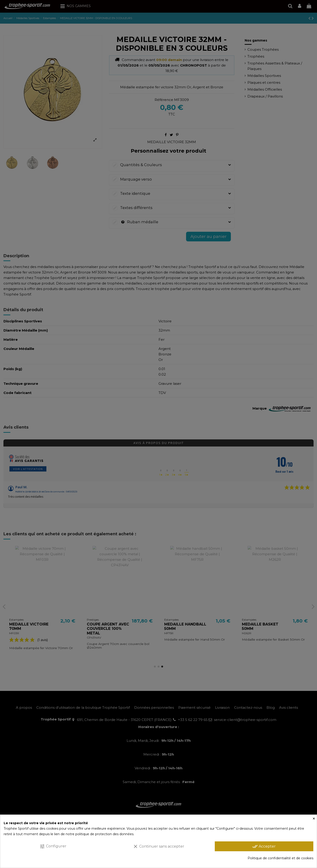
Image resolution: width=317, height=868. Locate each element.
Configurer (53, 846)
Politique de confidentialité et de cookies (280, 858)
